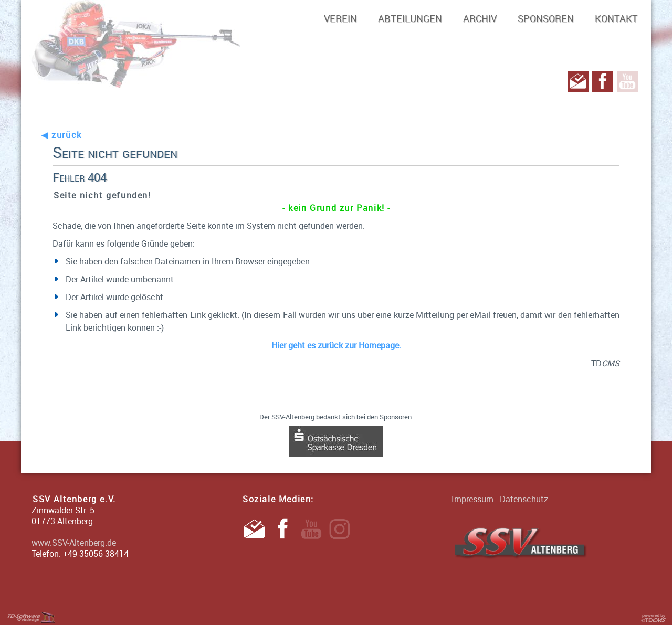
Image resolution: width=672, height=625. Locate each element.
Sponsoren (546, 18)
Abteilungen (410, 18)
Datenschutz (524, 499)
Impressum (472, 499)
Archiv (480, 18)
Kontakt (616, 18)
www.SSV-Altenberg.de (74, 543)
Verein (340, 18)
